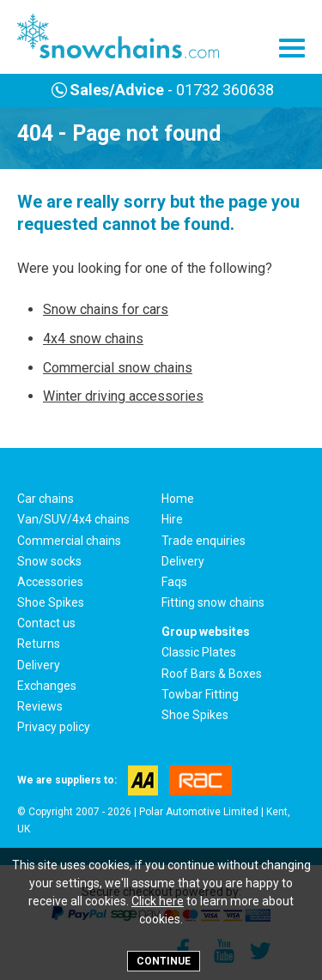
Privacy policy (54, 727)
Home (178, 499)
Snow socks (49, 561)
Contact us (46, 623)
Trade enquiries (204, 541)
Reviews (40, 706)
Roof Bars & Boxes (212, 674)
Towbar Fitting (200, 694)
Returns (39, 644)
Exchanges (47, 686)
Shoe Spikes (51, 602)
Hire (172, 519)
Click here (158, 901)
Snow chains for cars (106, 309)
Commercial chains (69, 541)
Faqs (174, 582)
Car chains (46, 499)
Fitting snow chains (213, 602)
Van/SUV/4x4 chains (73, 519)
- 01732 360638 (161, 90)
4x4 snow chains (93, 339)
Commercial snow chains (118, 368)
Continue (164, 961)
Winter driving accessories (123, 396)
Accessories (50, 582)
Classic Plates (199, 652)
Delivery (183, 561)
